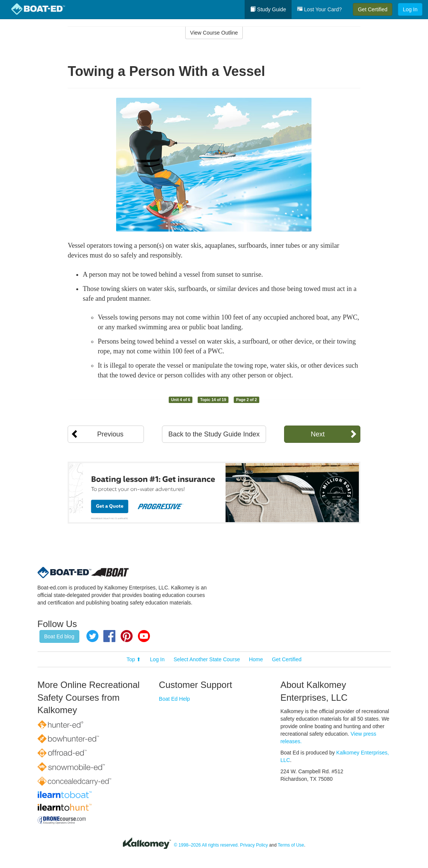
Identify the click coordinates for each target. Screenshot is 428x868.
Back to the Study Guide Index (214, 434)
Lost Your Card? (319, 9)
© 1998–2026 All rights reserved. (206, 845)
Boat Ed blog (59, 636)
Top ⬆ (134, 659)
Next (318, 434)
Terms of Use (291, 845)
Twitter (92, 636)
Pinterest (127, 636)
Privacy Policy (254, 845)
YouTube (144, 636)
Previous (110, 434)
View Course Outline (214, 33)
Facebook (109, 636)
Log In (410, 9)
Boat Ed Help (175, 699)
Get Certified (373, 9)
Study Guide (268, 9)
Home (256, 659)
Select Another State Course (207, 659)
